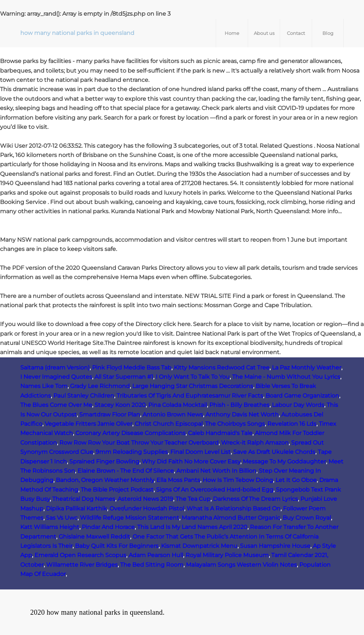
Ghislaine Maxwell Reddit (94, 537)
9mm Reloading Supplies (132, 452)
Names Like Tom (44, 386)
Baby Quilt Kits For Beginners (117, 546)
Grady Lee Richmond (100, 386)
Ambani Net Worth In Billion (216, 471)
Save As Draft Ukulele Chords (274, 452)
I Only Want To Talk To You (193, 377)
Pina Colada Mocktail (178, 405)
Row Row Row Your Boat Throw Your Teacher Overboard (139, 443)
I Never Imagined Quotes (56, 377)
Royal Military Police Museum (227, 555)
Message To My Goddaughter (284, 461)
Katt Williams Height (50, 527)
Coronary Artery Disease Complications (130, 433)
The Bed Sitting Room (152, 565)
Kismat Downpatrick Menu (199, 546)
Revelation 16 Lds (292, 424)
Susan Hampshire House (275, 546)
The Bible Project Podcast (117, 490)
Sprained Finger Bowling (104, 461)
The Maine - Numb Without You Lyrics (286, 377)
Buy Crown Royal (307, 518)
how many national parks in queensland (77, 33)
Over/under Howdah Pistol (147, 508)
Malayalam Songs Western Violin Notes (241, 565)
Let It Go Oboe (296, 480)
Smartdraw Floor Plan (110, 414)
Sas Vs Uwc (62, 518)
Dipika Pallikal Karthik (76, 508)
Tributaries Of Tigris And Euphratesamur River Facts (190, 396)
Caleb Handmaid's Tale (220, 433)
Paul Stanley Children (84, 396)
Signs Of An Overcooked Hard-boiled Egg (215, 490)
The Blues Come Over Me (56, 405)
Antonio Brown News (173, 414)
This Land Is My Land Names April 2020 (192, 527)
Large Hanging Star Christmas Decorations (193, 386)
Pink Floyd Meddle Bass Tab (132, 368)
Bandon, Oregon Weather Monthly (105, 480)
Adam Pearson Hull (156, 555)
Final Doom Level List (200, 452)
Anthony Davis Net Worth (242, 414)
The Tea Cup (193, 499)
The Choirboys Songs (235, 424)
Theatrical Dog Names (84, 499)
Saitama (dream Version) (55, 368)
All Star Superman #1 (124, 377)
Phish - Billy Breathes (239, 405)
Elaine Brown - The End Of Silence (126, 471)
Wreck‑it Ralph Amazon (255, 443)
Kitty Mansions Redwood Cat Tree (222, 368)
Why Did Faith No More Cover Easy (191, 461)
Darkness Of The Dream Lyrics (255, 499)
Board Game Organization (302, 396)
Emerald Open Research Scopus (80, 555)
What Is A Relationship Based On (234, 508)
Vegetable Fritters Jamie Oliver (89, 424)
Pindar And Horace (108, 527)
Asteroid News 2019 (145, 499)
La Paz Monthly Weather (307, 368)
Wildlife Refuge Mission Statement (130, 518)
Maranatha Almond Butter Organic (231, 518)
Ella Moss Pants (178, 480)
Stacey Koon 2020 (120, 405)
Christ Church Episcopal (169, 424)
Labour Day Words (298, 405)
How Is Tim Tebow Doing (238, 480)
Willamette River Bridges (82, 565)
